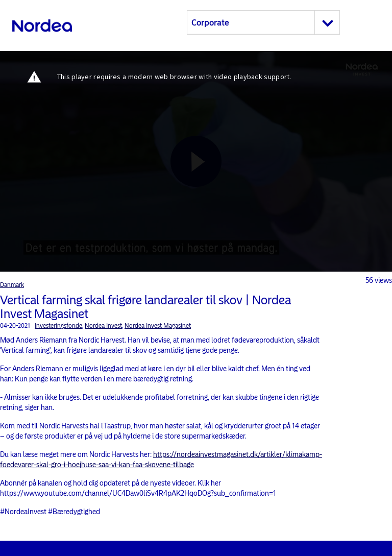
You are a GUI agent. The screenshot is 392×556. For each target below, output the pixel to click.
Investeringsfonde (58, 326)
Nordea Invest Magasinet (158, 326)
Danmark (12, 285)
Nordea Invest (103, 326)
